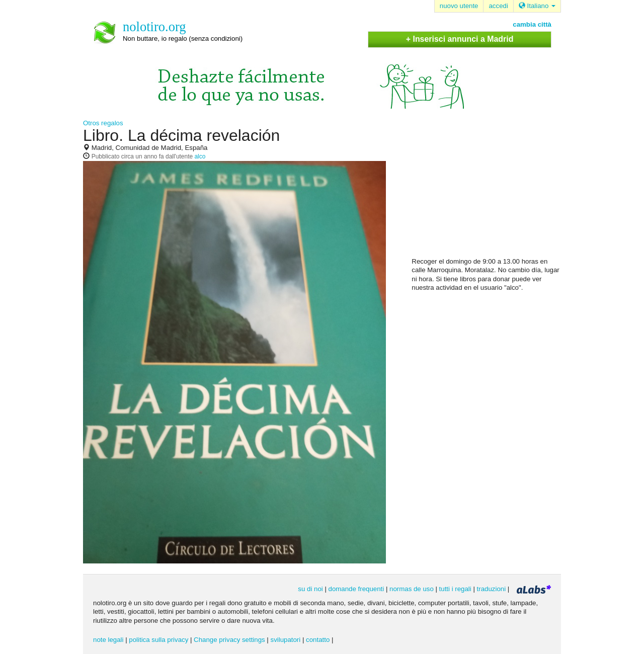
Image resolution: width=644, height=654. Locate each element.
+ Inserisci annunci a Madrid (460, 39)
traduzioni (492, 589)
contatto (318, 640)
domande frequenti (356, 589)
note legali (108, 640)
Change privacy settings (229, 640)
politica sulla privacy (158, 640)
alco (200, 156)
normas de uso (412, 589)
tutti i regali (455, 589)
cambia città (532, 24)
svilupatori (286, 640)
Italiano (537, 6)
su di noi (310, 589)
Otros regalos (103, 123)
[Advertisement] (487, 192)
